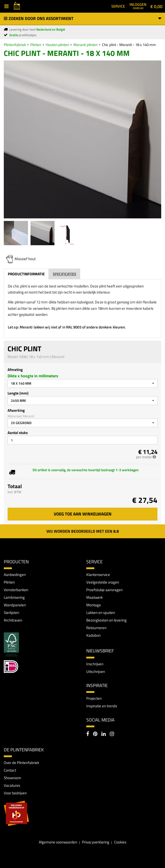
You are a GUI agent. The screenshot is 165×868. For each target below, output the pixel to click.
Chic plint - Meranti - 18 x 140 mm (129, 45)
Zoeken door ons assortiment (82, 18)
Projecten (94, 698)
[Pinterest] (95, 734)
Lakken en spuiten (101, 613)
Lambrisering (14, 597)
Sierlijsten (11, 613)
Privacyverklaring (96, 842)
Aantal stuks (18, 433)
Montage (94, 605)
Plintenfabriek (15, 45)
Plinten (36, 45)
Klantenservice (98, 575)
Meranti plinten (86, 45)
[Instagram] (112, 734)
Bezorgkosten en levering (106, 620)
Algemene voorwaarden (58, 842)
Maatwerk (94, 597)
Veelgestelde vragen (103, 582)
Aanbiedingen (15, 575)
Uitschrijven (96, 671)
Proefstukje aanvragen (104, 590)
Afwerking (16, 410)
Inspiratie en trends (102, 706)
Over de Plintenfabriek (21, 763)
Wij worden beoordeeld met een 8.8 (83, 531)
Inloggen (138, 6)
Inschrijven (95, 664)
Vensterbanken (16, 590)
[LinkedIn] (104, 734)
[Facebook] (88, 734)
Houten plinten (57, 45)
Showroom (12, 778)
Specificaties (64, 274)
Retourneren (96, 628)
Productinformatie (26, 274)
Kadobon (93, 635)
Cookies (120, 842)
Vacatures (12, 785)
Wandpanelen (15, 605)
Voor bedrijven (15, 793)
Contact (10, 770)
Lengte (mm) (18, 393)
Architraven (13, 620)
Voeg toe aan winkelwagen (83, 514)
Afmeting (15, 370)
